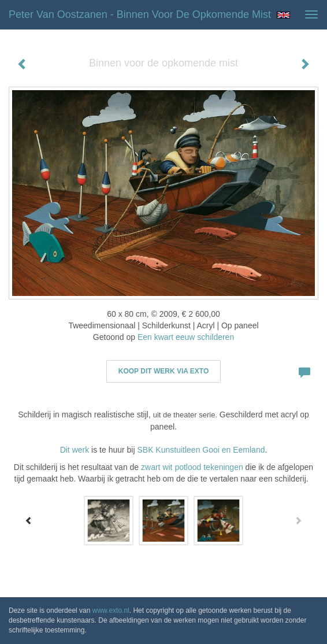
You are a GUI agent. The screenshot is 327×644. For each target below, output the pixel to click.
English (283, 15)
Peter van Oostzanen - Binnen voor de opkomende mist (140, 14)
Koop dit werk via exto (163, 371)
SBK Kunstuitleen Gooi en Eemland (201, 450)
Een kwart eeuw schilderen (186, 337)
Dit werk (75, 450)
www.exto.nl (111, 610)
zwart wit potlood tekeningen (193, 467)
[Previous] (29, 520)
